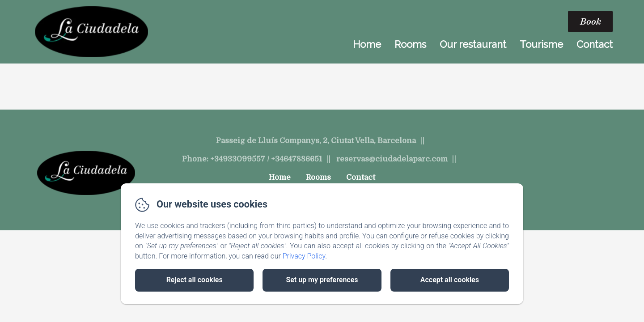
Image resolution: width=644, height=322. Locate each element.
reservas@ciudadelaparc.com (392, 159)
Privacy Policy (304, 256)
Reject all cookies (195, 280)
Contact (595, 44)
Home (367, 44)
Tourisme (541, 44)
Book (591, 21)
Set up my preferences (322, 280)
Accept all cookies (450, 280)
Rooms (410, 44)
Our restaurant (473, 44)
